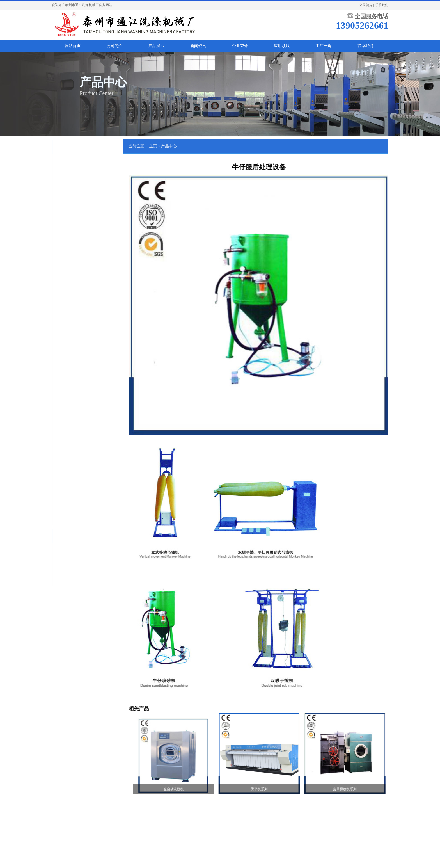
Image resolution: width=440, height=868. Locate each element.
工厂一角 (324, 46)
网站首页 (73, 46)
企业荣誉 (240, 46)
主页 (178, 146)
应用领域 (282, 46)
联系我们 (382, 5)
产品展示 (156, 46)
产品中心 (194, 146)
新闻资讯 (198, 46)
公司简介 (366, 5)
